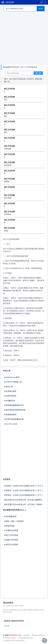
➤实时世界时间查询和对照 (15, 410)
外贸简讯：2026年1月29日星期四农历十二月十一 (24, 495)
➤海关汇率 (8, 387)
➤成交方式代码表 (11, 545)
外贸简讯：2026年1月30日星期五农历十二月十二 (24, 491)
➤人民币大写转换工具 (13, 382)
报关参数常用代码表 (11, 67)
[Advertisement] (24, 38)
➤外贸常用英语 (10, 396)
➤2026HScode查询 (12, 377)
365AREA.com (15, 635)
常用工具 (7, 371)
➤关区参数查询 (10, 517)
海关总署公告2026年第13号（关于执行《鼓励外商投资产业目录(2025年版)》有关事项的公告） (24, 504)
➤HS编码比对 (10, 401)
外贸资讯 (7, 479)
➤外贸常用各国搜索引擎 (14, 419)
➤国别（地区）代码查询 (14, 521)
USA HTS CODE (11, 424)
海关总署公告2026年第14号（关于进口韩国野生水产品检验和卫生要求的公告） (24, 500)
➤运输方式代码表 (11, 540)
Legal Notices (38, 635)
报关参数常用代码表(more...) (15, 510)
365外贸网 (7, 2)
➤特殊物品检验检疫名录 (14, 405)
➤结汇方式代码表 (11, 535)
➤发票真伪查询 (10, 415)
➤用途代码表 (9, 526)
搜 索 (41, 9)
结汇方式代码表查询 (29, 67)
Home (7, 626)
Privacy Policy (9, 638)
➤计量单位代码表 (11, 530)
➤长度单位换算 (10, 391)
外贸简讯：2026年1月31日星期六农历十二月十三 (24, 486)
